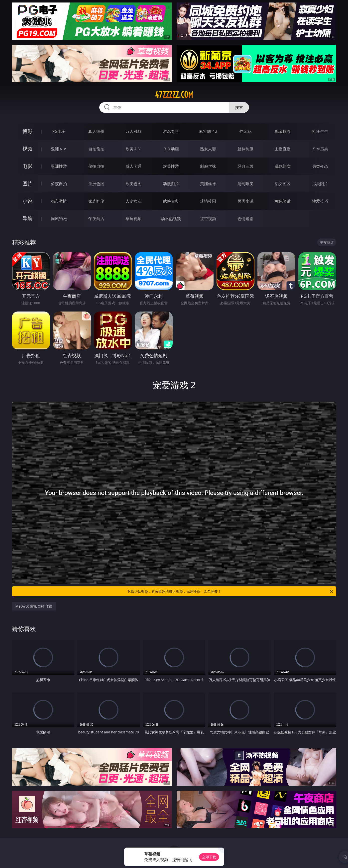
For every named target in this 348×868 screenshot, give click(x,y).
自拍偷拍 (96, 149)
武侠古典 (171, 201)
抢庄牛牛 (320, 131)
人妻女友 (133, 201)
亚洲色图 (96, 184)
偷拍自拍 (96, 166)
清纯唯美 (245, 184)
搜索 (239, 107)
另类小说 (245, 201)
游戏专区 (171, 131)
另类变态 (320, 166)
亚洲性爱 (59, 166)
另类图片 (320, 184)
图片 (27, 184)
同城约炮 (59, 219)
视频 (27, 149)
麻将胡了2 (208, 131)
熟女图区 (283, 184)
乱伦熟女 (283, 166)
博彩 (27, 131)
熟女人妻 (208, 149)
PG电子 (59, 131)
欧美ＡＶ (133, 149)
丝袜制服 (245, 149)
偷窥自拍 (59, 184)
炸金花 (245, 131)
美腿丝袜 (208, 184)
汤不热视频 (171, 219)
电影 (27, 166)
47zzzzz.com (174, 95)
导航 (27, 218)
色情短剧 (245, 219)
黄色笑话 (283, 201)
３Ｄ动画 (171, 149)
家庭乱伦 (96, 201)
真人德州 (96, 131)
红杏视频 (208, 219)
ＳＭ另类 (320, 149)
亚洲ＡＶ (59, 149)
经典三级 (245, 166)
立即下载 (209, 857)
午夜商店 (96, 219)
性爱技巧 (320, 201)
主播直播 (283, 149)
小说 (27, 201)
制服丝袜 (208, 166)
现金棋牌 (283, 131)
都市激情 (59, 201)
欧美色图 (133, 184)
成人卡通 (133, 166)
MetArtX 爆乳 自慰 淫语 (34, 606)
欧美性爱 (171, 166)
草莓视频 (133, 219)
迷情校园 (208, 201)
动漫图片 (171, 184)
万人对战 (133, 131)
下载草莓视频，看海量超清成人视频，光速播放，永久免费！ (230, 591)
